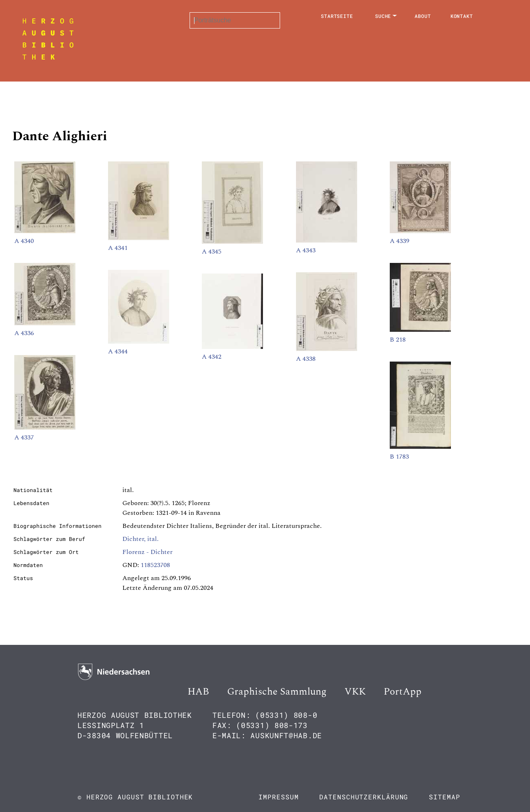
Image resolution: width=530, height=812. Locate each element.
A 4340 (24, 241)
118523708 (155, 565)
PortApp (403, 692)
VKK (355, 692)
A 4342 (212, 357)
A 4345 (212, 252)
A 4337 (24, 437)
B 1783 (399, 457)
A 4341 (118, 248)
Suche (383, 16)
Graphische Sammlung (277, 692)
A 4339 (400, 241)
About (423, 16)
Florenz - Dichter (147, 552)
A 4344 (118, 351)
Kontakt (462, 16)
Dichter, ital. (140, 539)
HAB (198, 692)
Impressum (278, 797)
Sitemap (444, 797)
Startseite (337, 16)
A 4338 (306, 359)
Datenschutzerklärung (364, 797)
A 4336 (24, 333)
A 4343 (306, 250)
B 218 (398, 340)
